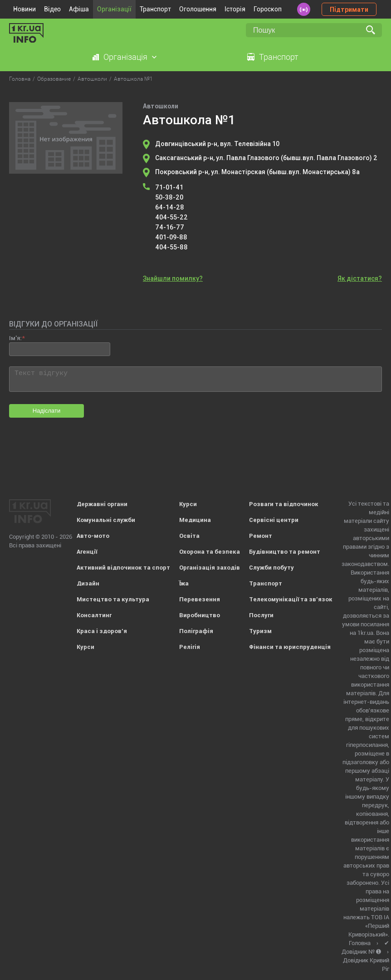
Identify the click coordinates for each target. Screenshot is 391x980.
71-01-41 (169, 187)
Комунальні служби (106, 520)
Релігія (190, 647)
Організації (114, 9)
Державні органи (102, 504)
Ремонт (261, 536)
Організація (125, 57)
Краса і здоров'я (102, 631)
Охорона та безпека (210, 552)
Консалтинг (94, 615)
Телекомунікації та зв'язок (291, 599)
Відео (52, 9)
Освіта (189, 536)
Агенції (87, 552)
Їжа (184, 583)
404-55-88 (171, 247)
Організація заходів (210, 568)
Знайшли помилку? (173, 278)
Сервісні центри (274, 520)
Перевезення (200, 599)
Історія (235, 9)
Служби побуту (271, 568)
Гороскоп (268, 9)
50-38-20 (169, 197)
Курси (86, 647)
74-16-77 (170, 227)
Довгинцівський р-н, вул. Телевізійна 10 (217, 144)
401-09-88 (171, 237)
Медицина (195, 520)
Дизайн (88, 583)
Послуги (261, 615)
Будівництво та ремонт (285, 552)
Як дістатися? (360, 278)
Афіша (79, 9)
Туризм (260, 631)
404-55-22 (171, 217)
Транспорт (155, 9)
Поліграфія (196, 631)
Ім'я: (15, 338)
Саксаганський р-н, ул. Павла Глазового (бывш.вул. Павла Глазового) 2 (266, 158)
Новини (24, 9)
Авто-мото (93, 536)
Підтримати (349, 10)
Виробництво (200, 615)
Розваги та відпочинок (284, 504)
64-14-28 (170, 207)
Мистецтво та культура (113, 599)
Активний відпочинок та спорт (123, 568)
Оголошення (198, 9)
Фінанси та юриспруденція (290, 647)
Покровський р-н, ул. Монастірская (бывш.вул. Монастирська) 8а (257, 172)
